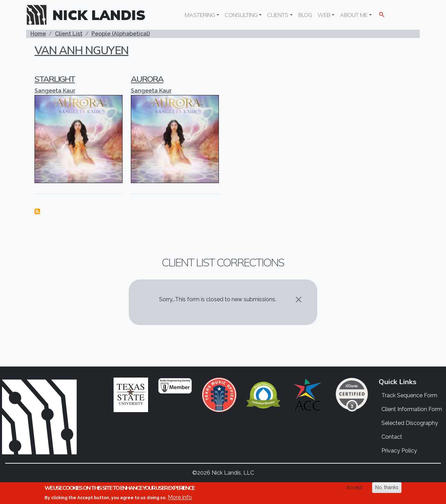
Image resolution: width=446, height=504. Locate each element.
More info (180, 497)
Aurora (147, 79)
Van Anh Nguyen (81, 50)
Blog (305, 15)
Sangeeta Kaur (55, 91)
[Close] (299, 299)
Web (324, 15)
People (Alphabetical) (121, 34)
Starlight (55, 79)
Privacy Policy (399, 451)
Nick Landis (99, 15)
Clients (278, 15)
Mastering (200, 15)
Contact (392, 437)
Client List (69, 34)
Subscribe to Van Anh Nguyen (37, 211)
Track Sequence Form (409, 395)
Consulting (241, 15)
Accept (354, 487)
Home (38, 34)
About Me (354, 15)
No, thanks (387, 487)
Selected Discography (410, 423)
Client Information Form (412, 409)
